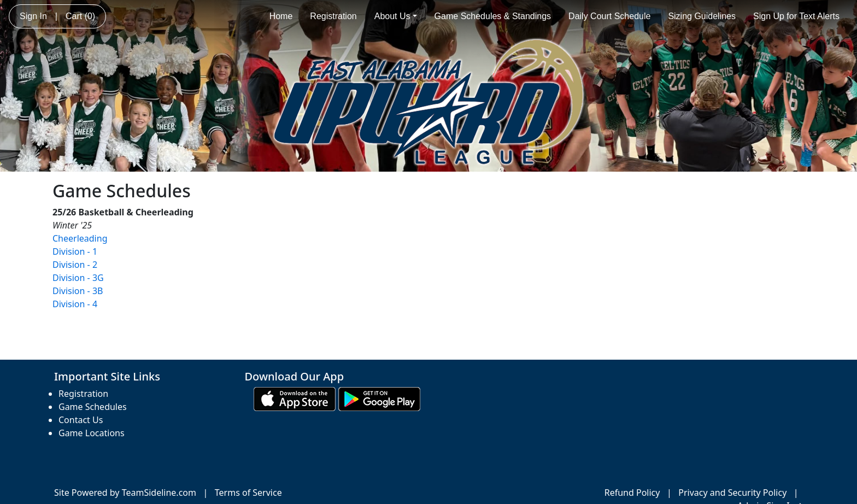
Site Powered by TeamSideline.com (125, 493)
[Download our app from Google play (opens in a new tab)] (379, 398)
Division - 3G (78, 278)
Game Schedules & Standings (493, 16)
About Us (396, 16)
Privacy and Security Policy (732, 493)
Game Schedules (93, 407)
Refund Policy (632, 493)
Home (281, 16)
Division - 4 (75, 304)
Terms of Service (248, 493)
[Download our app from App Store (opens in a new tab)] (295, 398)
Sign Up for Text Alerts (796, 16)
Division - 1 (75, 251)
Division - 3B (78, 291)
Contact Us (81, 420)
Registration (333, 16)
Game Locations (92, 433)
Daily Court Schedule (609, 16)
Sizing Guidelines (702, 16)
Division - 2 (75, 265)
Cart (80, 16)
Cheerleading (80, 238)
